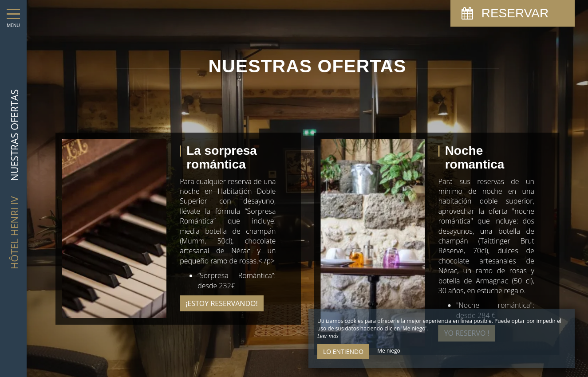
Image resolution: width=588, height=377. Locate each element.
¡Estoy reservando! (222, 303)
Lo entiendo (343, 351)
